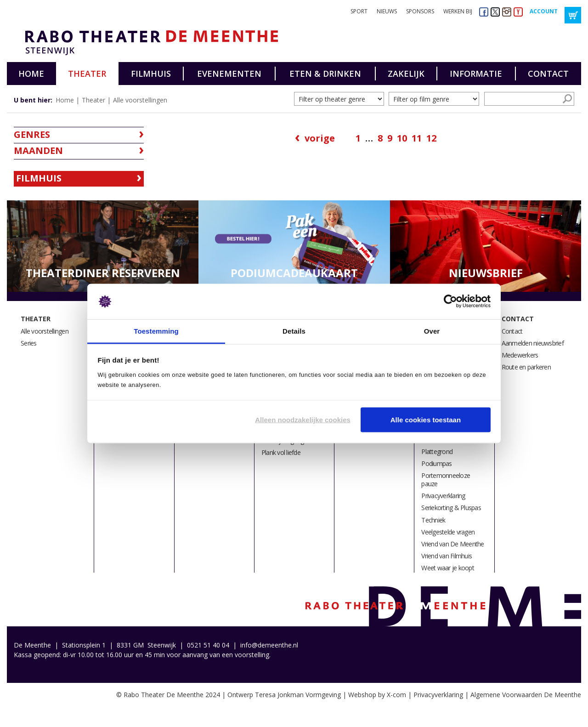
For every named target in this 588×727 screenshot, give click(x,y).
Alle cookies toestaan (426, 420)
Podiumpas (436, 463)
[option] (103, 246)
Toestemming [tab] (156, 331)
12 (431, 138)
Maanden (38, 151)
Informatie (476, 74)
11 (417, 138)
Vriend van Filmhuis (447, 556)
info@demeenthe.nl (269, 645)
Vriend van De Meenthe (452, 544)
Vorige (320, 138)
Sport (359, 11)
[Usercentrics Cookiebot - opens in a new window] (450, 301)
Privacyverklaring (443, 496)
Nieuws (387, 11)
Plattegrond (437, 452)
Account (544, 11)
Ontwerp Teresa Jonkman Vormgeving (284, 695)
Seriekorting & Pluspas (451, 508)
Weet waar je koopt (448, 568)
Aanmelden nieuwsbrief (533, 343)
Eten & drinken (325, 74)
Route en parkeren (526, 367)
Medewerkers (520, 355)
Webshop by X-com (377, 695)
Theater (87, 74)
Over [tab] (432, 331)
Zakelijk (406, 74)
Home (31, 74)
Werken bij (458, 11)
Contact (548, 74)
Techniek (433, 520)
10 (402, 138)
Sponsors (420, 11)
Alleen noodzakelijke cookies (303, 420)
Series (29, 343)
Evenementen (229, 74)
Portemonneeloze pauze (446, 480)
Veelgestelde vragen (448, 532)
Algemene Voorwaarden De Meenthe (526, 695)
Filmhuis (151, 74)
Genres (32, 134)
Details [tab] (294, 331)
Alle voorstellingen (140, 100)
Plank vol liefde (281, 452)
